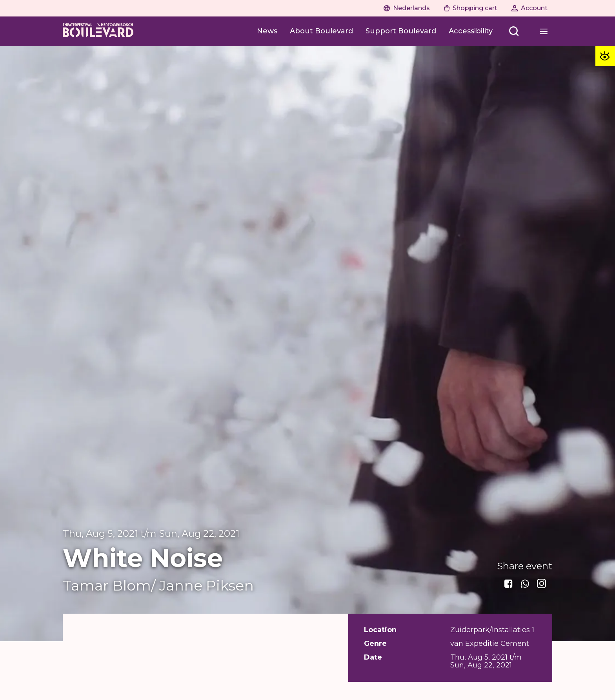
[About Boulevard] (321, 31)
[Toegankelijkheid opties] (605, 56)
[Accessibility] (471, 31)
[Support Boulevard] (401, 31)
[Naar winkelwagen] (471, 8)
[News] (267, 31)
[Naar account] (529, 8)
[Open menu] (514, 31)
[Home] (98, 31)
